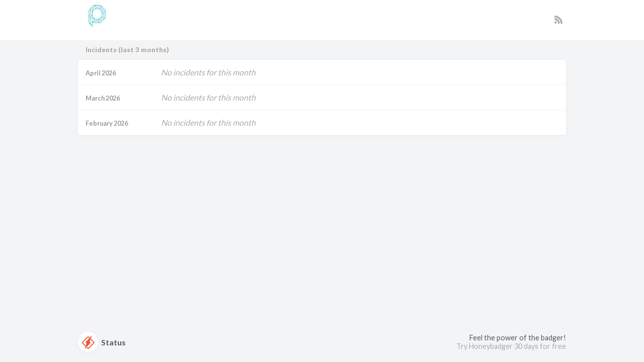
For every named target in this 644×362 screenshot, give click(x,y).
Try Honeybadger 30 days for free (511, 346)
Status (102, 342)
